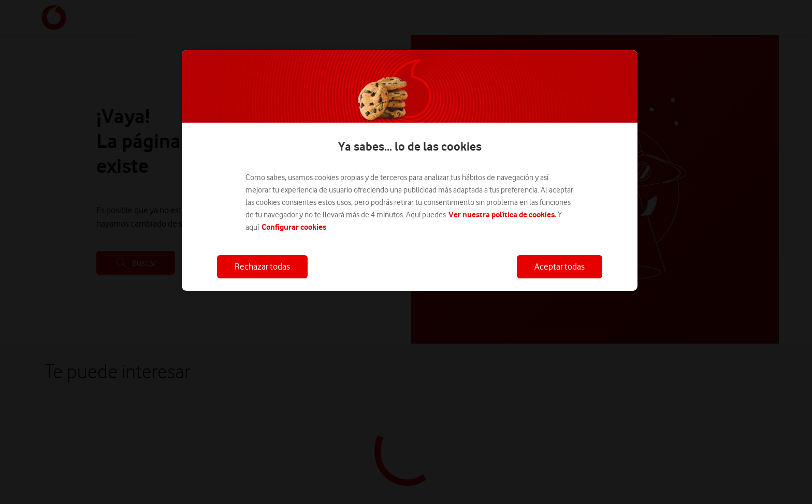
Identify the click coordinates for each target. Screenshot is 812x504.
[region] (410, 171)
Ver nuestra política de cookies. (502, 214)
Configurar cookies (294, 227)
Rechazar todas (262, 266)
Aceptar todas (560, 266)
